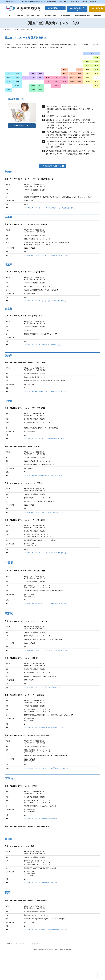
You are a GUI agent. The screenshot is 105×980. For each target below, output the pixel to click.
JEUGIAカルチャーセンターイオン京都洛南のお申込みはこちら (44, 728)
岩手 (96, 61)
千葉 (96, 86)
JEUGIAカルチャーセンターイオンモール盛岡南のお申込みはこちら (46, 255)
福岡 (17, 73)
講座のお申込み (94, 2)
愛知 (72, 82)
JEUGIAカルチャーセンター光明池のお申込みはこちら (41, 819)
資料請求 (84, 2)
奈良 (56, 82)
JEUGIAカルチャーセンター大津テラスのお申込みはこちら (43, 475)
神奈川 (88, 82)
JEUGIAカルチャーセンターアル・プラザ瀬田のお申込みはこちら (45, 439)
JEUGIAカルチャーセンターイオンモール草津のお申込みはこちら (45, 553)
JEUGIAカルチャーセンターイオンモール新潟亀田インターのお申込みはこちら (49, 208)
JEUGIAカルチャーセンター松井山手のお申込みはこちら (42, 687)
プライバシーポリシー (22, 944)
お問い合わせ (75, 2)
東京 (96, 82)
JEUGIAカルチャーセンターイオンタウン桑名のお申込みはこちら (45, 603)
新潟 (79, 69)
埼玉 (88, 78)
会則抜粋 (9, 944)
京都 (56, 78)
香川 (40, 86)
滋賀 (65, 78)
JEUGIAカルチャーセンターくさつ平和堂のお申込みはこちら (44, 512)
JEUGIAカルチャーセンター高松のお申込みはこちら (41, 883)
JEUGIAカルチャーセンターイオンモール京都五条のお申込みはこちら (47, 768)
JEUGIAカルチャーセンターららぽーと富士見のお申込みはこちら (45, 301)
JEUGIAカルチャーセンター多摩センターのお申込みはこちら (44, 345)
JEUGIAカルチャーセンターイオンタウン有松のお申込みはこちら (45, 392)
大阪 (48, 82)
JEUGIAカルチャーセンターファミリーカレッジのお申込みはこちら (46, 650)
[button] (55, 8)
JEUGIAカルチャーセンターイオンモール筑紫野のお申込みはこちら (46, 930)
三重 (65, 82)
